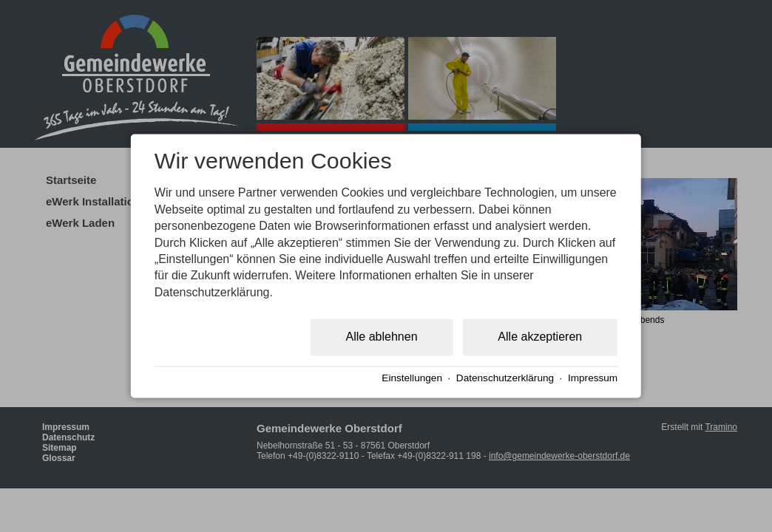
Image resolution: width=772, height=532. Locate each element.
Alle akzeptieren (540, 337)
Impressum (593, 378)
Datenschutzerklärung (505, 378)
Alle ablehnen (382, 337)
